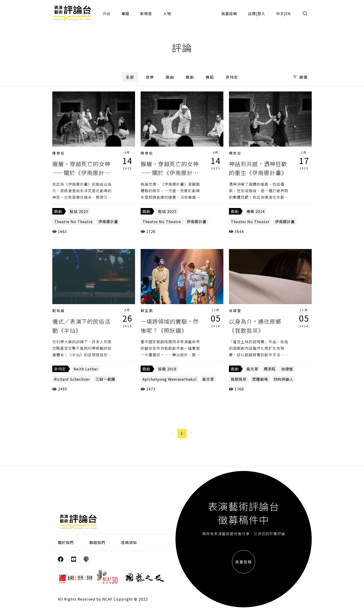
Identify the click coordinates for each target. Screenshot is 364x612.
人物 (167, 13)
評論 (106, 13)
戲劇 (190, 77)
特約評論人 (283, 379)
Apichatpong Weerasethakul (170, 379)
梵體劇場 (260, 379)
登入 (261, 13)
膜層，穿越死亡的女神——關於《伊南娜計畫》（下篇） (83, 173)
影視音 (146, 13)
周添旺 (270, 369)
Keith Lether (86, 369)
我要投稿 (229, 13)
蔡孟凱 (147, 311)
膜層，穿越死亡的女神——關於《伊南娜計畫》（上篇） (171, 173)
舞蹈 (210, 77)
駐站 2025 (79, 211)
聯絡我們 (97, 542)
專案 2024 (256, 211)
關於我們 (66, 542)
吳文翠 (208, 379)
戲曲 (170, 77)
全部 (130, 77)
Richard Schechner (72, 379)
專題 (125, 13)
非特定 (232, 77)
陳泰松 (59, 153)
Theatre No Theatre (73, 222)
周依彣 (235, 153)
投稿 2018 (167, 369)
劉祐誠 (59, 311)
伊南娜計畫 (108, 222)
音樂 (150, 77)
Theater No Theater (250, 222)
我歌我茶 (239, 379)
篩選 (300, 77)
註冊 (252, 13)
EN (288, 13)
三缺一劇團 (105, 379)
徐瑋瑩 (235, 311)
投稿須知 (129, 542)
